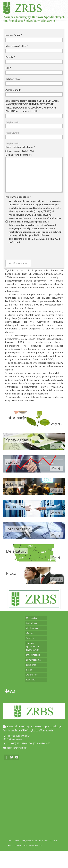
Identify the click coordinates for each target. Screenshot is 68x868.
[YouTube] (17, 757)
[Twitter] (12, 757)
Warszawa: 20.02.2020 (21, 151)
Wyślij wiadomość (18, 263)
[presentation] (31, 251)
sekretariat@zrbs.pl (15, 748)
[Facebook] (6, 757)
